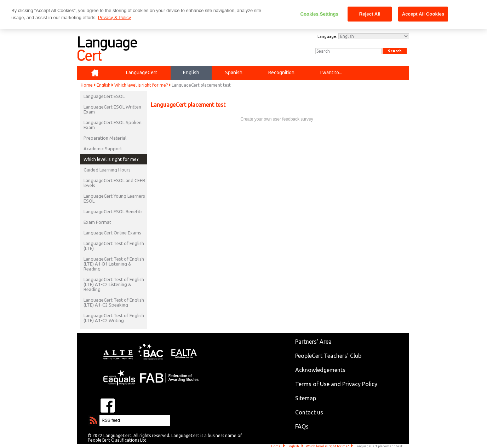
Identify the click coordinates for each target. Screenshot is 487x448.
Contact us (309, 412)
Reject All (370, 14)
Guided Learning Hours (107, 170)
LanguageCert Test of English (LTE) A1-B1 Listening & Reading (114, 264)
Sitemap (306, 398)
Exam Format (97, 222)
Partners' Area (313, 342)
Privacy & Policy (114, 18)
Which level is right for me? (141, 85)
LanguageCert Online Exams (112, 233)
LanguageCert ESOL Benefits (113, 211)
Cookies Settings (319, 14)
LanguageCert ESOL (104, 96)
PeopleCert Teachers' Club (328, 356)
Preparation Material (105, 138)
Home (87, 85)
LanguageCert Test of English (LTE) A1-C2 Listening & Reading (114, 284)
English (104, 85)
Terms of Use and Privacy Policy (336, 384)
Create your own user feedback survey (277, 119)
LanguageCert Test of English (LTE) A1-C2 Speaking (114, 302)
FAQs (302, 426)
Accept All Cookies (423, 14)
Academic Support (103, 149)
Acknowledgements (320, 370)
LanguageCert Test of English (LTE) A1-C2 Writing (114, 318)
